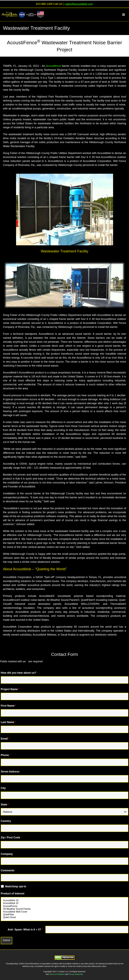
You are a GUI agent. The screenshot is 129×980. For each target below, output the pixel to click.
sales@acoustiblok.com (79, 4)
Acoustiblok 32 (64, 903)
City (3, 788)
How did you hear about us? (19, 673)
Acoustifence (53, 66)
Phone (6, 755)
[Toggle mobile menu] (125, 15)
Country (6, 821)
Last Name (8, 722)
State (5, 805)
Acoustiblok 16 (64, 901)
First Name (8, 706)
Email (5, 739)
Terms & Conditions (57, 974)
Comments (8, 870)
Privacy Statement (76, 974)
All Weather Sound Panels (64, 909)
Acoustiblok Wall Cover (64, 912)
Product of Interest (13, 894)
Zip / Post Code (11, 837)
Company (7, 854)
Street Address (10, 772)
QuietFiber (64, 915)
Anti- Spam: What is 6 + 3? (25, 930)
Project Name (10, 689)
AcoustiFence (64, 906)
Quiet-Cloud (64, 917)
